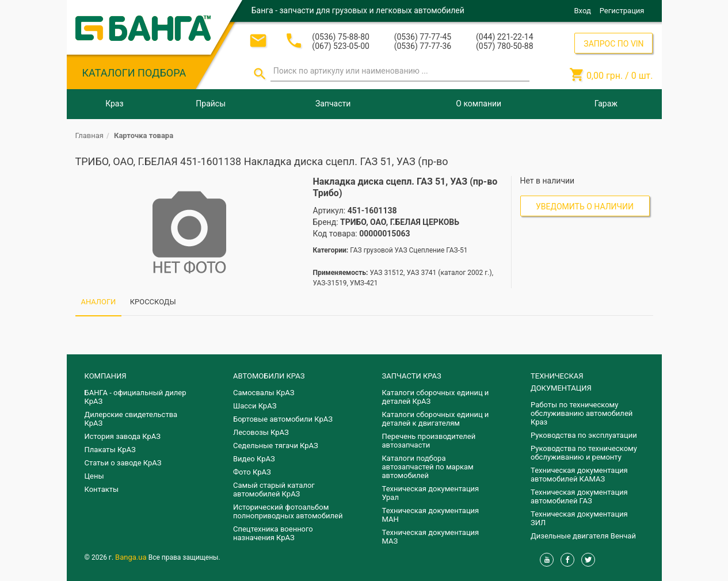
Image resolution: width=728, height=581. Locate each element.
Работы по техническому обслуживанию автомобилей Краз (582, 413)
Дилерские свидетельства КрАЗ (131, 419)
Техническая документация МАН (431, 515)
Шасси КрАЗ (255, 406)
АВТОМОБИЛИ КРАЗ (269, 376)
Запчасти (333, 104)
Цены (94, 476)
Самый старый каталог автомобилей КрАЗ (274, 490)
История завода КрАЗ (123, 436)
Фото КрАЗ (252, 472)
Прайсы (211, 104)
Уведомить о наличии (585, 207)
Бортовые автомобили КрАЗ (283, 419)
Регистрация (622, 11)
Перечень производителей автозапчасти (429, 441)
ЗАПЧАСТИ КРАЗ (412, 376)
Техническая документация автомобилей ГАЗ (579, 496)
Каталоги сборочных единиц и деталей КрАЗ (436, 397)
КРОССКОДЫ (153, 302)
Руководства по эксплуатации (584, 435)
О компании (479, 104)
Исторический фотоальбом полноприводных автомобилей (288, 511)
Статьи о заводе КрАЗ (123, 463)
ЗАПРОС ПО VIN (613, 44)
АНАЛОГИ (99, 302)
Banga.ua (132, 557)
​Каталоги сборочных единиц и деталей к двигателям (436, 419)
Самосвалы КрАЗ (264, 393)
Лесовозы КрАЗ (261, 432)
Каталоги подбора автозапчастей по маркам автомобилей (428, 467)
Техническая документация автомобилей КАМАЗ (579, 475)
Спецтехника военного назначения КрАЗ (273, 533)
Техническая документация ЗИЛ (579, 518)
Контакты (102, 489)
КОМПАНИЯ (106, 376)
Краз (114, 104)
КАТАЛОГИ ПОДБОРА (134, 73)
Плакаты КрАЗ (110, 450)
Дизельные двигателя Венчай (583, 536)
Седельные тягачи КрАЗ (276, 446)
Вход (583, 11)
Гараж (606, 104)
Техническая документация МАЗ (431, 537)
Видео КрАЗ (254, 459)
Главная (89, 135)
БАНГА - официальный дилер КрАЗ (136, 397)
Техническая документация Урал (431, 493)
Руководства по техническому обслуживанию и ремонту (584, 453)
